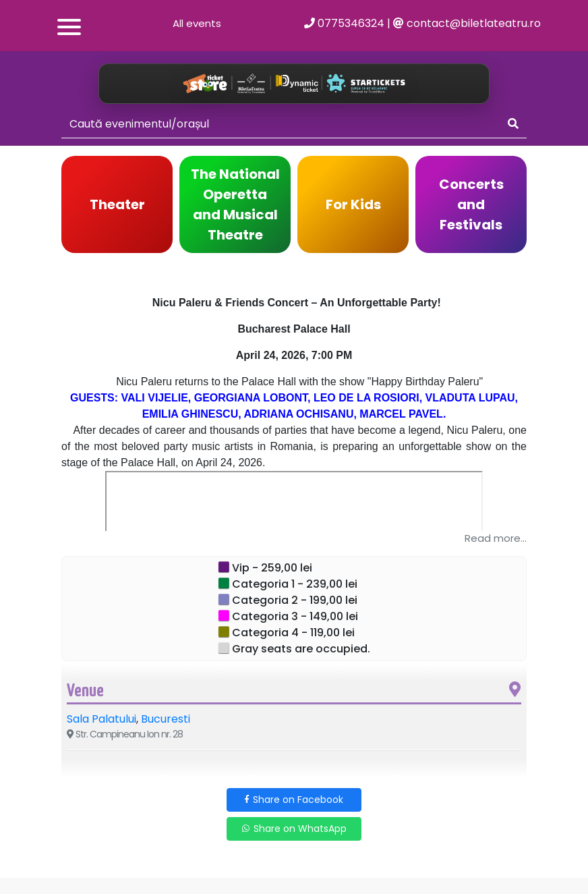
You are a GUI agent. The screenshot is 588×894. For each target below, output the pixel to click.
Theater (117, 204)
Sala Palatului (101, 719)
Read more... (496, 538)
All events (197, 23)
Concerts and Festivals (471, 204)
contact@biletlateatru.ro (467, 23)
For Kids (353, 204)
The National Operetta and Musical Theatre (235, 204)
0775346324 (344, 23)
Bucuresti (166, 719)
